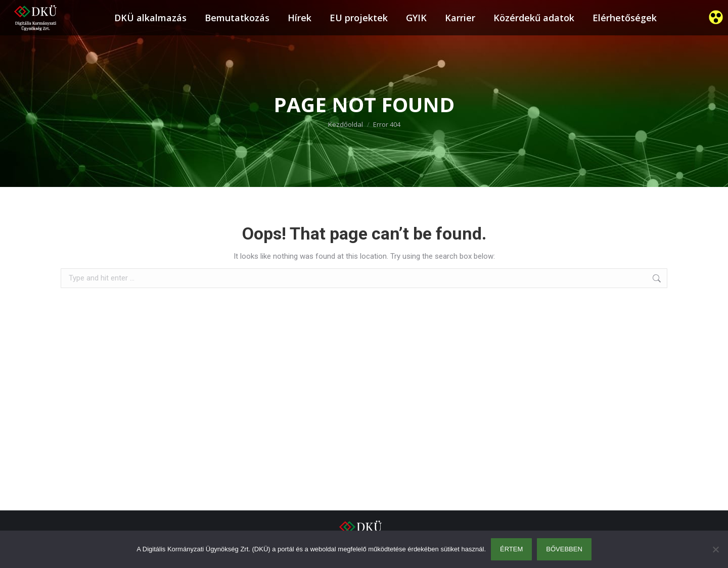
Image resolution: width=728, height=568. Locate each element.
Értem (511, 549)
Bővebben (564, 549)
